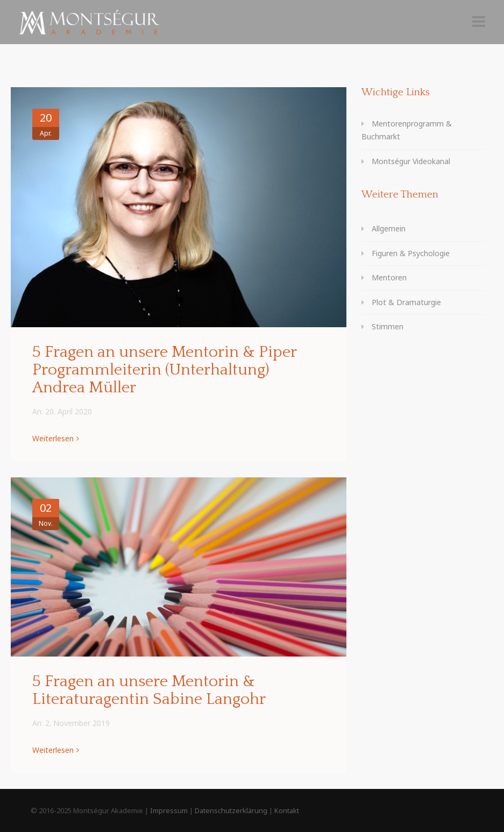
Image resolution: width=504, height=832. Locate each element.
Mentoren (389, 277)
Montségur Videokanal (411, 161)
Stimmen (388, 326)
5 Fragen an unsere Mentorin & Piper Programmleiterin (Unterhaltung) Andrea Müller (164, 370)
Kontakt (287, 810)
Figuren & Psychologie (411, 253)
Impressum (169, 810)
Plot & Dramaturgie (406, 302)
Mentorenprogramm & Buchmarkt (407, 130)
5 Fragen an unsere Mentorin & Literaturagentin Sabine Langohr (149, 690)
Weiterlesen (53, 438)
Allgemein (389, 228)
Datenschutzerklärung (231, 810)
